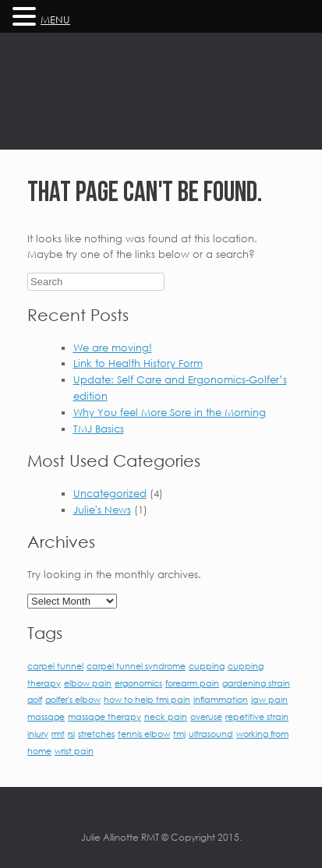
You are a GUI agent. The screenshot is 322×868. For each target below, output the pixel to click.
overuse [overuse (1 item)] (206, 716)
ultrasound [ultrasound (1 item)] (211, 734)
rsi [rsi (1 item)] (71, 734)
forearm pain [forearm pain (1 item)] (192, 683)
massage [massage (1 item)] (46, 716)
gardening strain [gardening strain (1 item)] (256, 683)
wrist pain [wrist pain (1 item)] (74, 751)
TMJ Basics (99, 429)
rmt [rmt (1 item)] (58, 734)
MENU (55, 19)
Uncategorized (110, 493)
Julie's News (102, 510)
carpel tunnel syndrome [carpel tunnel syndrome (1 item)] (136, 666)
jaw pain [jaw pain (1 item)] (269, 699)
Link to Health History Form (138, 363)
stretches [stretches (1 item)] (96, 734)
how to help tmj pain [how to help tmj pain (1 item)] (147, 699)
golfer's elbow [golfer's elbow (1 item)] (73, 699)
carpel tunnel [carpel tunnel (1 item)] (55, 666)
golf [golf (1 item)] (35, 699)
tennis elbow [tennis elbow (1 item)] (144, 734)
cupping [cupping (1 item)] (207, 666)
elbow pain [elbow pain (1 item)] (88, 683)
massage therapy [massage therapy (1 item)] (104, 716)
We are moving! (113, 348)
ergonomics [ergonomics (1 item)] (138, 683)
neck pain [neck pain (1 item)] (166, 716)
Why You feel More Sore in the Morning (170, 412)
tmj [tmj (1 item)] (179, 734)
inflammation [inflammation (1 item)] (221, 699)
